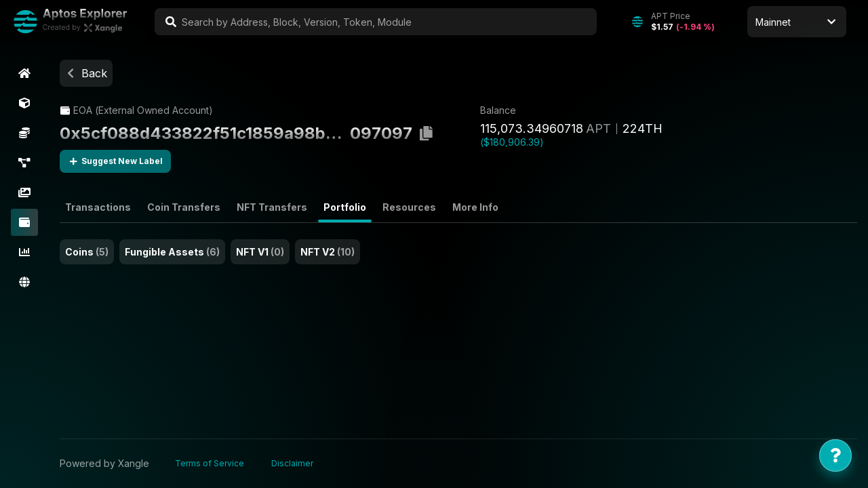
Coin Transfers (184, 207)
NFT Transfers (272, 207)
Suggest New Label (115, 161)
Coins (87, 252)
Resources (409, 207)
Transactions (98, 207)
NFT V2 (328, 252)
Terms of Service (210, 463)
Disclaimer (292, 463)
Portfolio (345, 207)
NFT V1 (260, 252)
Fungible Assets (172, 252)
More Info (475, 207)
